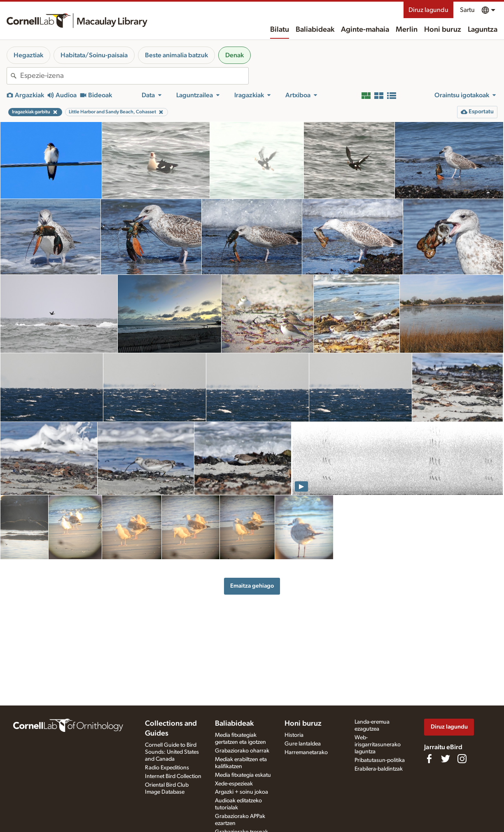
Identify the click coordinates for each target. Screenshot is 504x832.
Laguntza (483, 30)
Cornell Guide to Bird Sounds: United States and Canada (172, 752)
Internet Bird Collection (173, 776)
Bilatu (280, 30)
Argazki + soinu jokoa (241, 792)
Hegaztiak (28, 55)
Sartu (467, 10)
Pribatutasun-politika (380, 760)
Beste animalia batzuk (176, 55)
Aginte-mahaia (365, 30)
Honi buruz (443, 30)
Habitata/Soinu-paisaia (94, 55)
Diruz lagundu (428, 10)
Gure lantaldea (303, 744)
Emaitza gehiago (252, 586)
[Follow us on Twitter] (446, 759)
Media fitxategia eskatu (243, 775)
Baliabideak (315, 30)
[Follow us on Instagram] (462, 759)
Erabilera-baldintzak (379, 769)
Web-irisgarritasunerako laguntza (378, 745)
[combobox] (134, 76)
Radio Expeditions (167, 768)
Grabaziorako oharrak (242, 751)
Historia (294, 735)
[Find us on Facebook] (429, 759)
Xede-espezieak (234, 784)
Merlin (407, 30)
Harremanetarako (306, 752)
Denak (234, 55)
